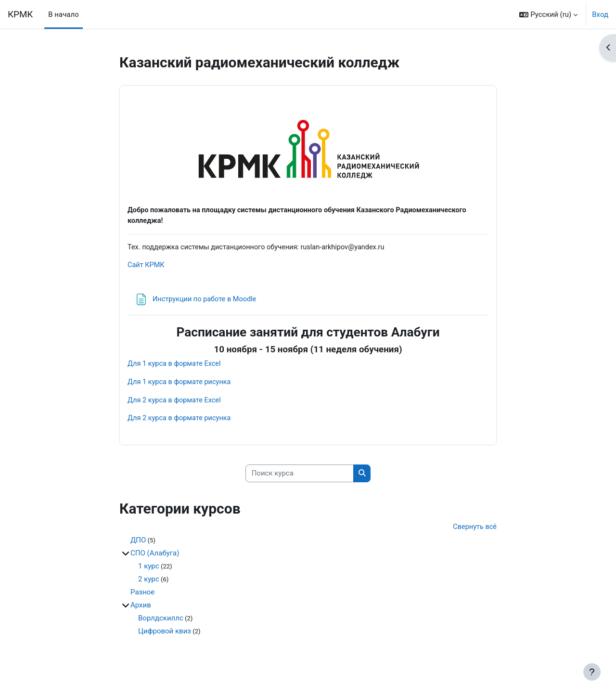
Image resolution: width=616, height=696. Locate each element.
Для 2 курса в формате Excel (176, 402)
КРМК (20, 14)
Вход (600, 14)
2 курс (149, 583)
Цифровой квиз (165, 635)
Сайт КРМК (147, 267)
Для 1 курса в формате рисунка (181, 384)
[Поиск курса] (300, 476)
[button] (548, 14)
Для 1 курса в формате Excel (176, 365)
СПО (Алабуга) (155, 557)
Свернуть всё (474, 530)
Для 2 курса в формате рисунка (181, 421)
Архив (141, 609)
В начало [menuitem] (63, 14)
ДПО (138, 544)
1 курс (149, 570)
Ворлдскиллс (161, 622)
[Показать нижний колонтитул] (592, 672)
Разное (142, 596)
